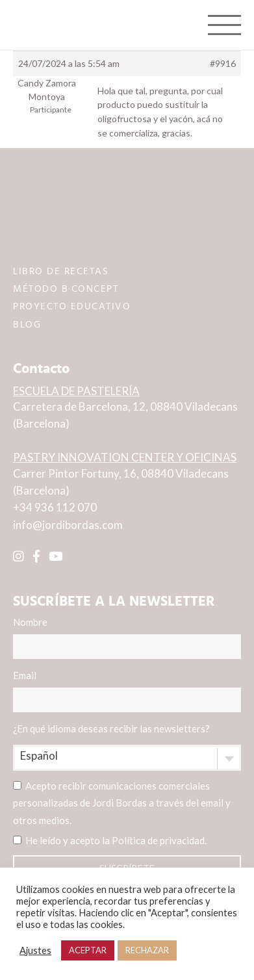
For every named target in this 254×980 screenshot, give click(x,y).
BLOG (27, 325)
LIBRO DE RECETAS (61, 271)
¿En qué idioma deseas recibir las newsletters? (111, 729)
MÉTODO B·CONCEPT (66, 289)
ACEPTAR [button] (88, 950)
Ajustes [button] (35, 950)
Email (127, 691)
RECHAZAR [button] (147, 950)
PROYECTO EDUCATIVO (72, 306)
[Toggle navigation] (224, 25)
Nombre (127, 638)
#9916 (223, 63)
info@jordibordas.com (68, 525)
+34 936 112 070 (55, 507)
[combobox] (127, 758)
